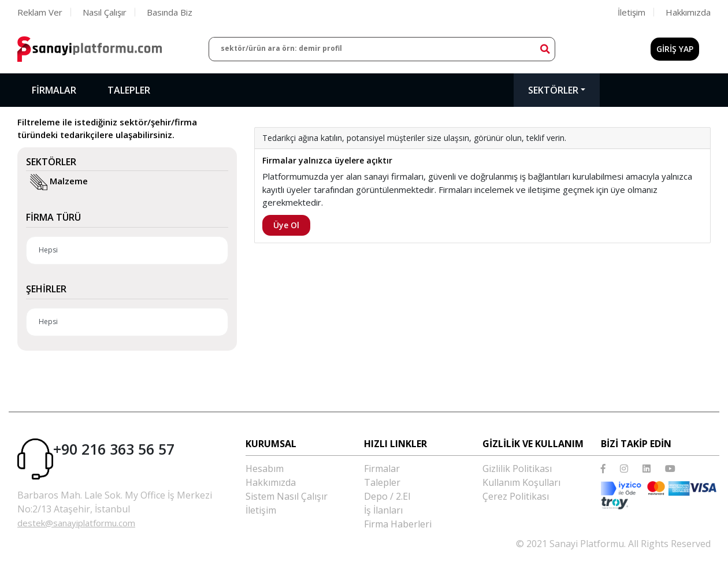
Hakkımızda (688, 12)
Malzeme (60, 182)
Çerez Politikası (516, 496)
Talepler (129, 90)
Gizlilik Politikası (517, 469)
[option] (482, 116)
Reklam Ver (40, 12)
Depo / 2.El (387, 496)
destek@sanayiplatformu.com (76, 523)
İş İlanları (383, 510)
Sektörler (553, 90)
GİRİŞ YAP (675, 49)
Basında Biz (170, 12)
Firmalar (54, 90)
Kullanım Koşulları (521, 482)
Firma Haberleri (398, 524)
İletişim (632, 12)
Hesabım (265, 469)
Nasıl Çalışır (105, 12)
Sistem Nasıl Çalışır (287, 496)
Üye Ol (286, 225)
